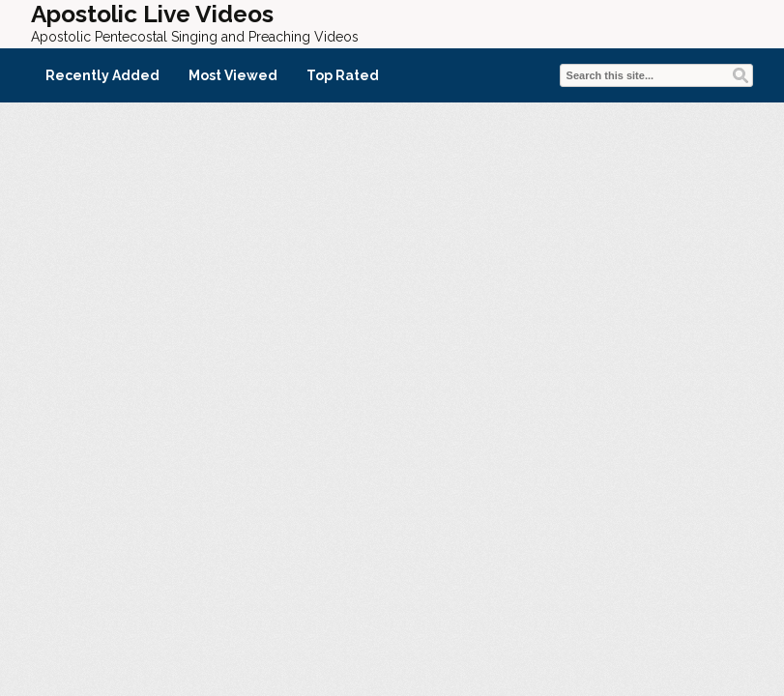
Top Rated (343, 75)
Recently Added (102, 75)
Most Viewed (233, 75)
